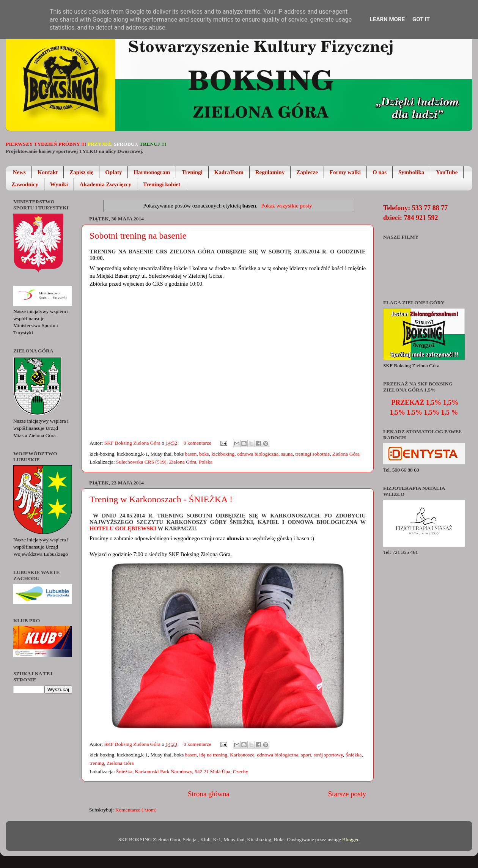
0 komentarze (197, 443)
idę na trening (213, 755)
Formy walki (345, 172)
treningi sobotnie (312, 454)
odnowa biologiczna (258, 454)
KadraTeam (229, 172)
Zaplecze (307, 172)
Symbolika (411, 172)
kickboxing (223, 454)
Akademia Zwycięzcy (105, 184)
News (19, 172)
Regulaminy (270, 172)
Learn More (387, 19)
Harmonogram (152, 172)
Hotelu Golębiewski (124, 528)
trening (97, 763)
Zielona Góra (346, 454)
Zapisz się (81, 172)
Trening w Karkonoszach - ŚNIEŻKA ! (161, 499)
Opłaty (113, 172)
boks (204, 454)
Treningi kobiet (162, 184)
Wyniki (59, 184)
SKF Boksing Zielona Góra (133, 443)
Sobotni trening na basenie (138, 236)
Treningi (192, 172)
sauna (287, 454)
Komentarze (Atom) (136, 810)
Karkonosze (242, 755)
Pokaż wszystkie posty (286, 206)
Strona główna (209, 794)
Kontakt (48, 172)
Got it (421, 19)
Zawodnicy (25, 184)
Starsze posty (347, 794)
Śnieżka (353, 755)
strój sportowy (328, 755)
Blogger (350, 839)
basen (191, 454)
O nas (380, 172)
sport (306, 755)
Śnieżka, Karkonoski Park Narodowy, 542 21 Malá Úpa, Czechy (182, 771)
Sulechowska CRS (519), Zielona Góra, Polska (164, 462)
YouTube (447, 172)
